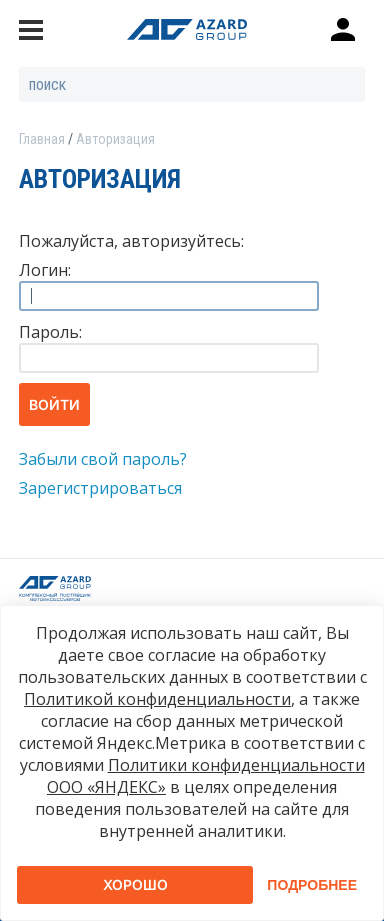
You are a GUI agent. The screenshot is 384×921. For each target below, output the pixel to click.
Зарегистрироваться (100, 488)
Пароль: (50, 332)
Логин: (45, 270)
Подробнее (312, 885)
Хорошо (135, 884)
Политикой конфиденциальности (157, 699)
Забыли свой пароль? (103, 459)
